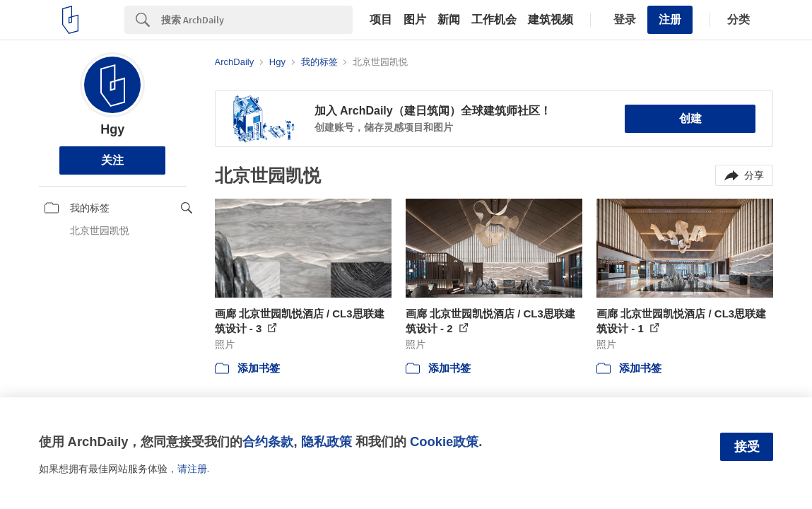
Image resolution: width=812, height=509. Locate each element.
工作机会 (494, 20)
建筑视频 (551, 20)
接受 (747, 447)
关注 (112, 160)
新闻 (449, 20)
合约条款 (268, 441)
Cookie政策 (444, 441)
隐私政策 (326, 441)
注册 (670, 19)
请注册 (192, 469)
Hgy (112, 129)
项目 (381, 20)
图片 (415, 20)
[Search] (257, 20)
